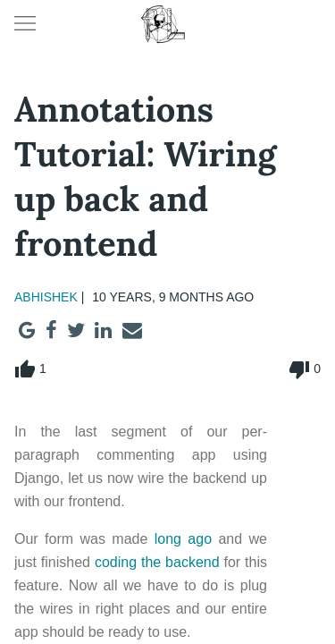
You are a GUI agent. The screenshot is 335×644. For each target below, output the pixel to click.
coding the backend (157, 562)
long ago (183, 539)
